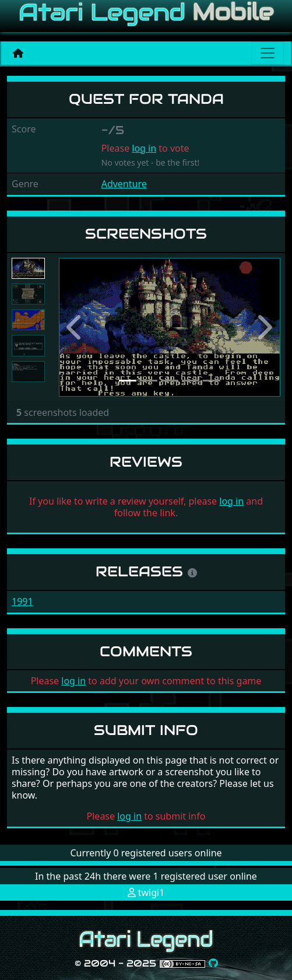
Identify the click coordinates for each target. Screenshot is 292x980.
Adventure (124, 184)
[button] (75, 327)
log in (144, 148)
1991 (22, 601)
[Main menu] (268, 53)
